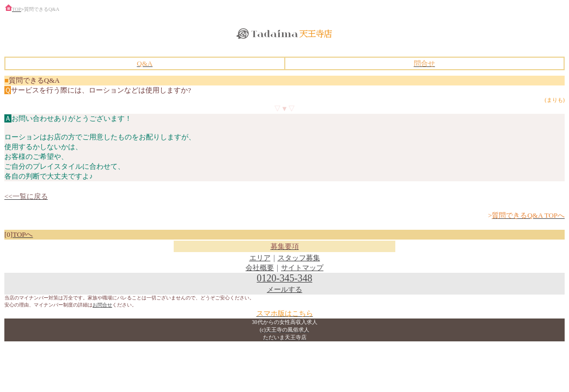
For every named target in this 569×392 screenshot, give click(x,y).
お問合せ (102, 305)
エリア (260, 258)
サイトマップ (302, 268)
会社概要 (260, 268)
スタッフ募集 (299, 258)
